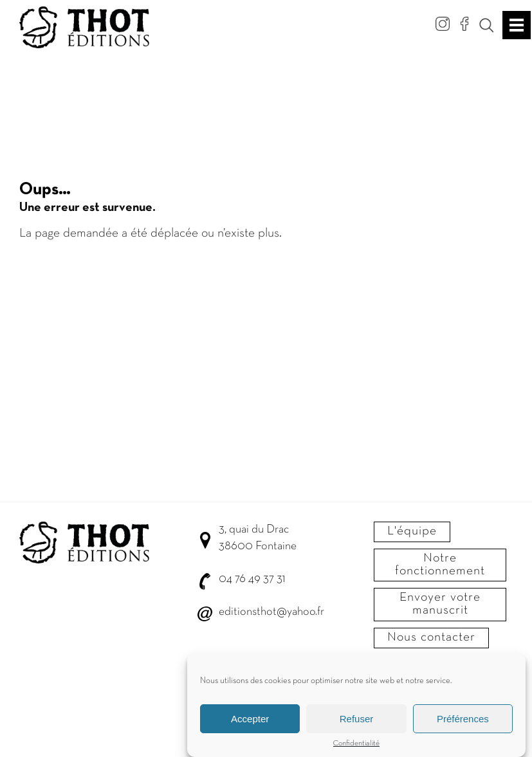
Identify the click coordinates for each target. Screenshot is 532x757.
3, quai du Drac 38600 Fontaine (258, 538)
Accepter (250, 720)
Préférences (463, 720)
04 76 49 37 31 (252, 579)
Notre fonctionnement (440, 565)
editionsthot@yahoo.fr (271, 612)
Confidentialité (356, 745)
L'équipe (412, 531)
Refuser (357, 720)
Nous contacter (431, 637)
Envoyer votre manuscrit (440, 604)
